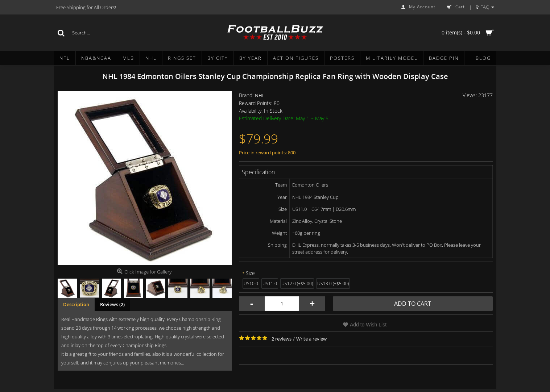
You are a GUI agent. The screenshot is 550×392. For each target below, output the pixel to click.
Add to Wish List (368, 325)
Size (250, 273)
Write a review (311, 339)
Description (76, 304)
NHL (260, 95)
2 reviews (282, 339)
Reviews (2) (112, 304)
